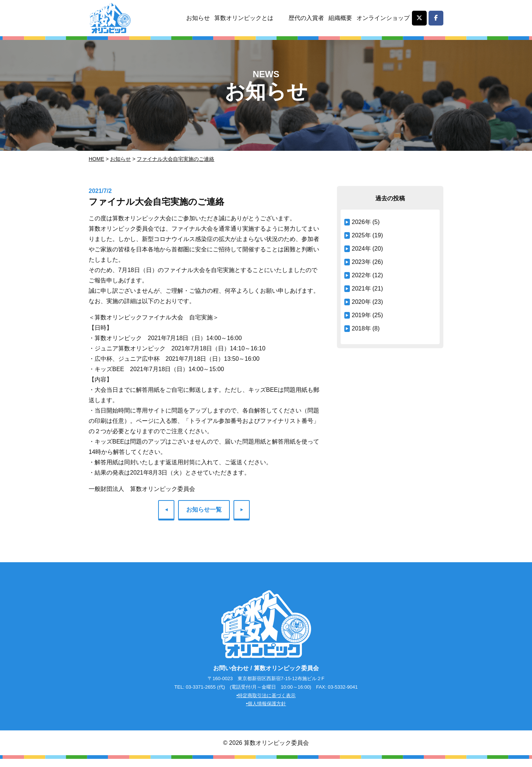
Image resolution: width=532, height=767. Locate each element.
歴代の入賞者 (304, 18)
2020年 (361, 302)
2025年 (361, 235)
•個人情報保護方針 (266, 711)
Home (96, 159)
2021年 (361, 289)
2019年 (361, 315)
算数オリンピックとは (241, 18)
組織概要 (339, 18)
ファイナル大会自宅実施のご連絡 (175, 159)
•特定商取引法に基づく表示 (266, 703)
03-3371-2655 (201, 694)
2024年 (361, 249)
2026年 (361, 222)
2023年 (361, 262)
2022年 (361, 275)
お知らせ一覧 (204, 510)
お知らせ (194, 18)
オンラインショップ (383, 18)
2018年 (361, 328)
